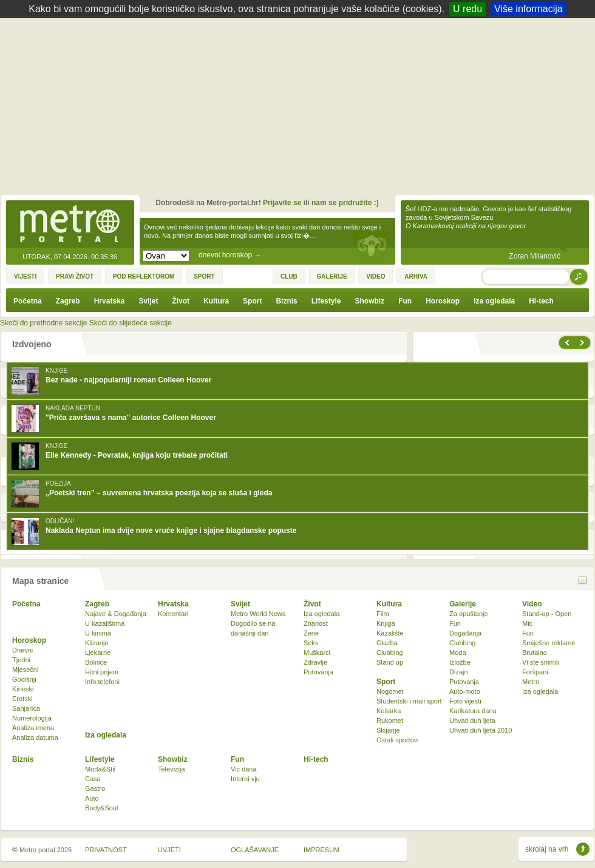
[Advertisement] (301, 109)
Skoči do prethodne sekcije (43, 323)
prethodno (566, 343)
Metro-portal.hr (70, 225)
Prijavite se (282, 203)
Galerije (463, 604)
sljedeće (583, 343)
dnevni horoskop (230, 255)
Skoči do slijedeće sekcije (131, 323)
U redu (467, 9)
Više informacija (529, 9)
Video (532, 604)
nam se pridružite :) (345, 203)
